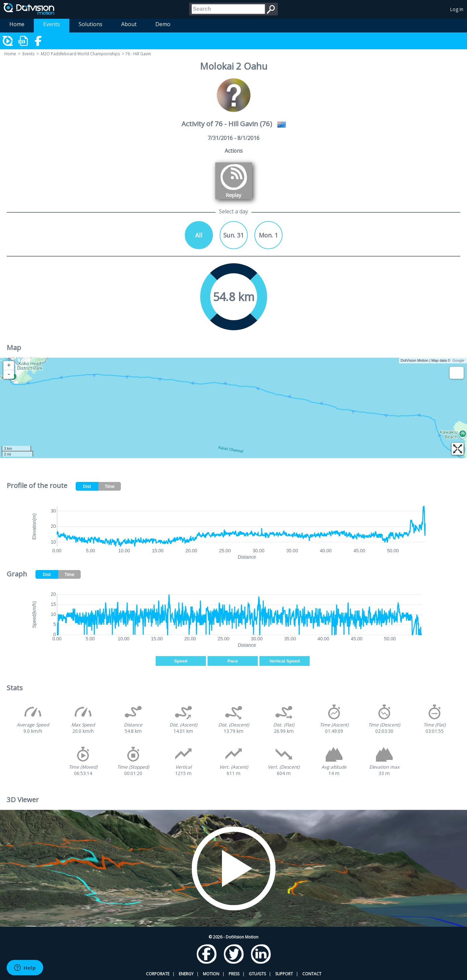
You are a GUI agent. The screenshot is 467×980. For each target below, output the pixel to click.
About (129, 24)
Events (52, 24)
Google (458, 360)
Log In (457, 9)
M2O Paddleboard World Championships (80, 54)
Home (17, 24)
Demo (163, 24)
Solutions (91, 24)
